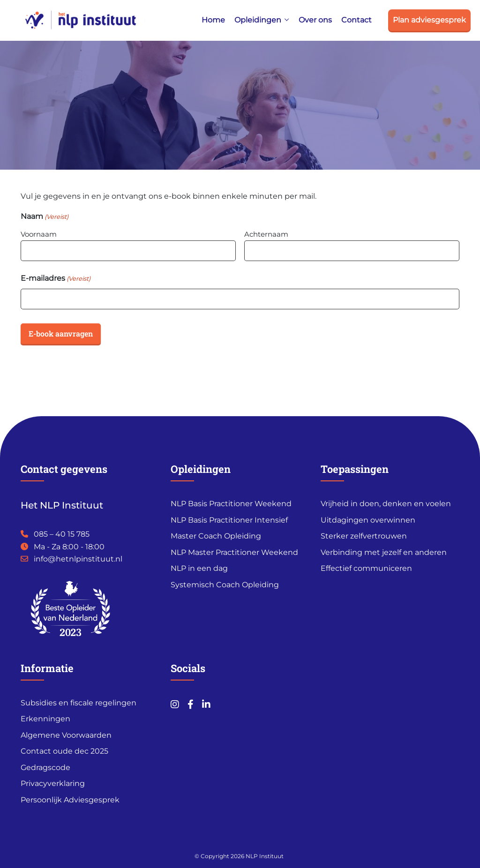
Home (213, 20)
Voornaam (39, 234)
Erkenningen (45, 719)
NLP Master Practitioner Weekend (234, 552)
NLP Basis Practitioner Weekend (231, 504)
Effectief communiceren (366, 568)
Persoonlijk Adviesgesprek (70, 800)
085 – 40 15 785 (62, 534)
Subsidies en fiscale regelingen (79, 703)
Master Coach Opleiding (216, 536)
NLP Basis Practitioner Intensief (229, 520)
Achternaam (266, 234)
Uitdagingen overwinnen (368, 520)
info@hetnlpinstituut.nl (78, 559)
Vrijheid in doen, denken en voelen (386, 504)
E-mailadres (56, 279)
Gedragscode (45, 767)
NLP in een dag (199, 568)
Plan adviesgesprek (429, 20)
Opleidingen (258, 20)
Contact (356, 20)
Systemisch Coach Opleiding (225, 585)
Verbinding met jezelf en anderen (384, 552)
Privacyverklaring (53, 783)
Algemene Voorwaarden (66, 735)
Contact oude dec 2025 (64, 751)
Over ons (315, 20)
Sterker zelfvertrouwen (364, 536)
